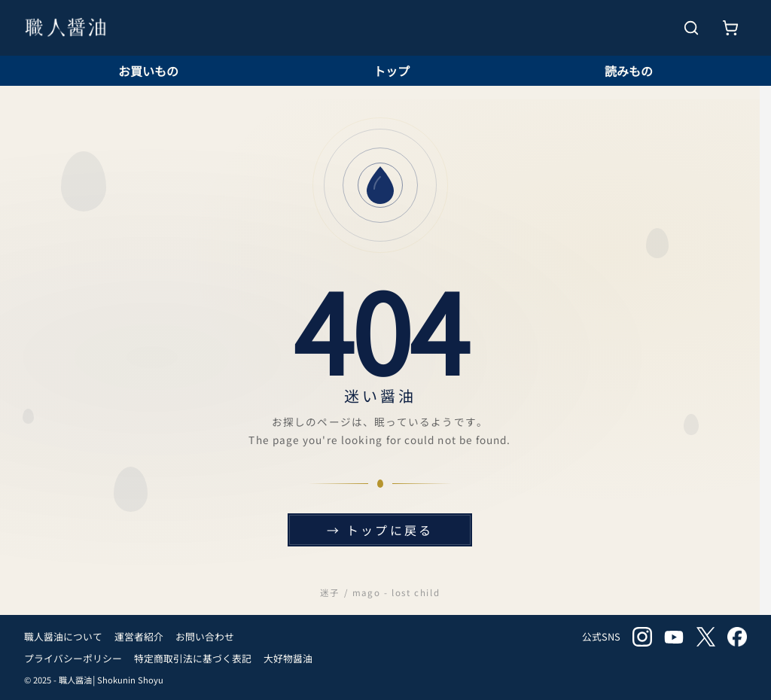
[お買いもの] (730, 28)
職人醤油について (63, 636)
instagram (642, 637)
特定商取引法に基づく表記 (193, 658)
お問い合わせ (205, 636)
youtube (674, 637)
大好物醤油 (288, 658)
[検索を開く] (691, 28)
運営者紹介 (139, 636)
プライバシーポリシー (73, 658)
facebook (737, 637)
